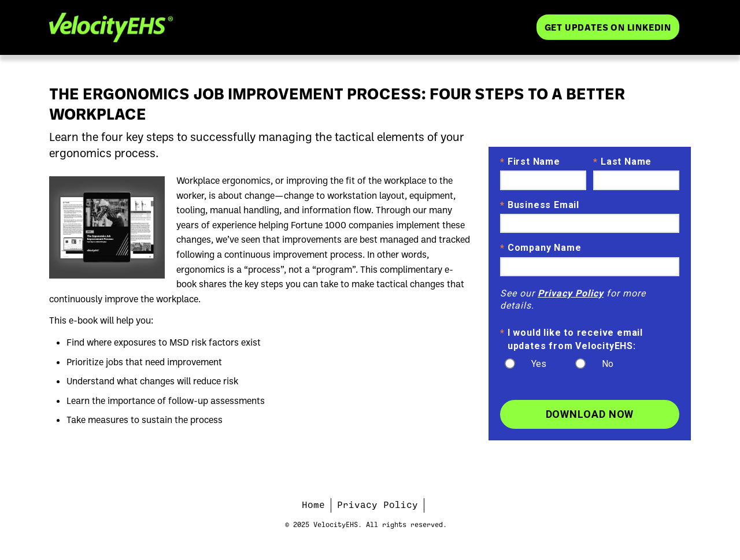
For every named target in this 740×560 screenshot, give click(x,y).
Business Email (540, 206)
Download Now (590, 414)
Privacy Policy (571, 293)
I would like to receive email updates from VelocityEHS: (571, 339)
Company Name (541, 249)
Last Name (622, 162)
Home (313, 505)
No (608, 364)
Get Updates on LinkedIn (608, 27)
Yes (539, 364)
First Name (530, 162)
